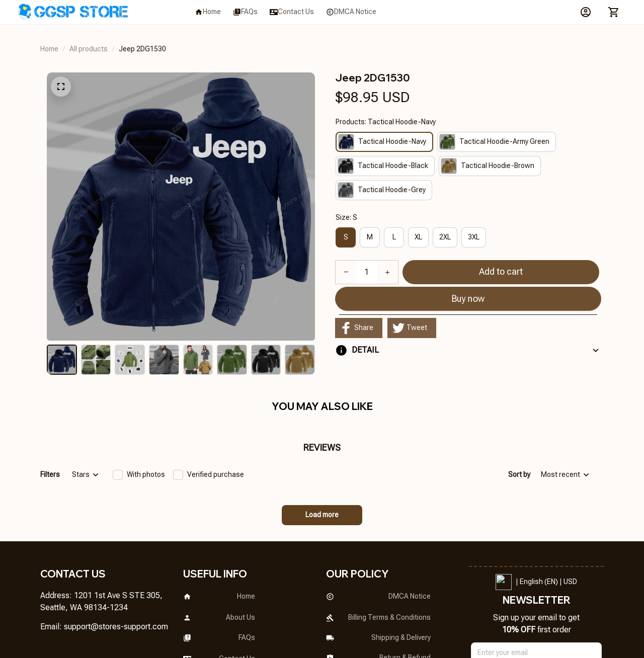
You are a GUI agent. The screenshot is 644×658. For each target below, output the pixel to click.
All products (89, 49)
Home (49, 49)
